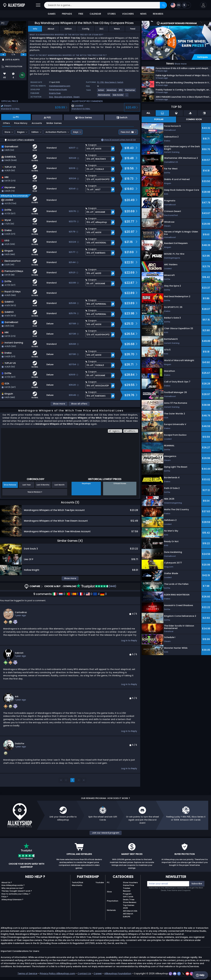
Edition (68, 29)
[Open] (38, 5)
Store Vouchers (130, 882)
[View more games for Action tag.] (101, 91)
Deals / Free (129, 900)
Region (21, 132)
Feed (133, 29)
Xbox (109, 892)
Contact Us (84, 974)
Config (86, 29)
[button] (203, 5)
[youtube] (188, 974)
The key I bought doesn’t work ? (17, 891)
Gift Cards (128, 897)
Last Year (27, 485)
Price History (21, 123)
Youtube (100, 882)
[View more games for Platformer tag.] (130, 91)
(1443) (96, 586)
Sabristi (19, 653)
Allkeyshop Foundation (118, 974)
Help (200, 975)
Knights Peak (55, 93)
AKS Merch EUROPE (128, 915)
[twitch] (171, 974)
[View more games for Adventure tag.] (112, 91)
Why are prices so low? (12, 888)
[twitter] (183, 974)
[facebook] (179, 974)
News (117, 29)
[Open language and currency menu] (180, 5)
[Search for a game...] (105, 5)
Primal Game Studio (58, 90)
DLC (102, 29)
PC (108, 882)
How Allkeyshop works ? (13, 885)
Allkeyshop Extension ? (12, 900)
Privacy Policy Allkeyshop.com (57, 974)
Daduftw (20, 743)
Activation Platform (56, 132)
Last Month (60, 485)
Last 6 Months (43, 485)
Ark (17, 697)
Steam (77, 97)
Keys (76, 132)
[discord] (175, 974)
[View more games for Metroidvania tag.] (104, 96)
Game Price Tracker (128, 887)
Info (35, 29)
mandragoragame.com (60, 86)
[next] (24, 55)
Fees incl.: (127, 132)
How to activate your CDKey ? (16, 894)
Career (98, 974)
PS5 (102, 82)
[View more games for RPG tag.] (121, 91)
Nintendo (111, 910)
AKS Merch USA (130, 911)
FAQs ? (5, 897)
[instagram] (192, 974)
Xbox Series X (110, 82)
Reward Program (127, 892)
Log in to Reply (129, 640)
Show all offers (79, 404)
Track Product (35, 492)
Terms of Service (27, 974)
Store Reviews (130, 902)
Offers (6, 123)
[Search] (163, 5)
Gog (51, 97)
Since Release (10, 485)
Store (7, 132)
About (51, 29)
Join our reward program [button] (106, 833)
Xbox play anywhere (63, 97)
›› (84, 780)
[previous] (3, 55)
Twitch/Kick (77, 882)
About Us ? (7, 882)
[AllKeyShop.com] (14, 5)
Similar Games (54, 123)
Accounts (37, 123)
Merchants (77, 885)
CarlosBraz (21, 612)
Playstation (113, 901)
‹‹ (61, 780)
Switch (120, 82)
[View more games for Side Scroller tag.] (118, 96)
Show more (59, 404)
